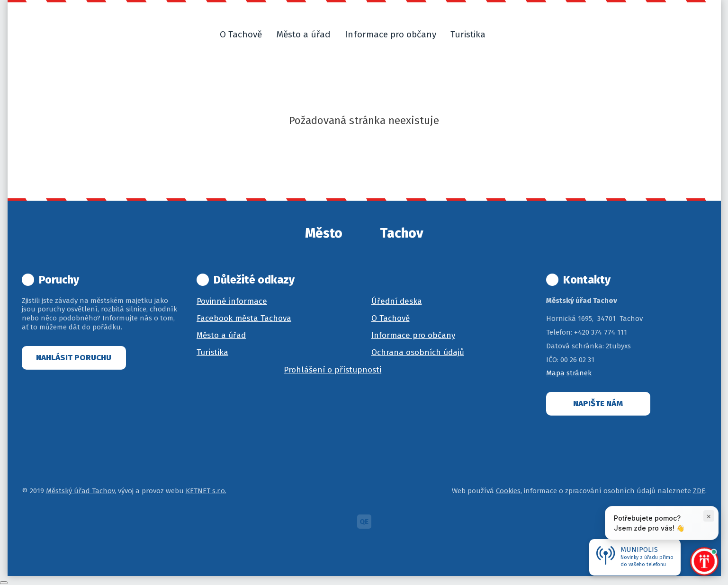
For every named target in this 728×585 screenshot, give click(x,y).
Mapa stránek (569, 373)
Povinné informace (232, 301)
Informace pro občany (413, 335)
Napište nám (598, 403)
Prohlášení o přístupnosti (333, 370)
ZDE (699, 491)
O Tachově (391, 318)
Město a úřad (221, 335)
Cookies (508, 491)
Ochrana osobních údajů (418, 352)
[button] (504, 35)
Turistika (212, 352)
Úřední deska (397, 301)
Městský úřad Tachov (80, 491)
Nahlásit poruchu (74, 358)
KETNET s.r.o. (206, 491)
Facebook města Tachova (244, 318)
